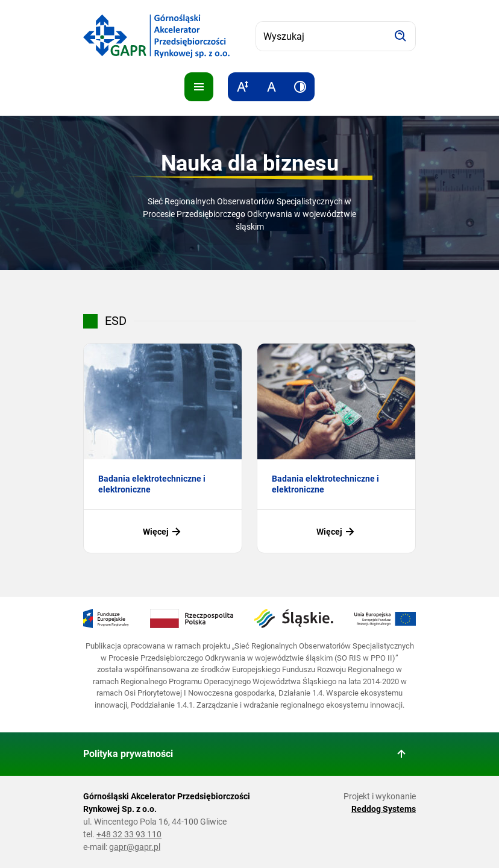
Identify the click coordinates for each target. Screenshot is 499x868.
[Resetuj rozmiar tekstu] (271, 87)
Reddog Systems (384, 809)
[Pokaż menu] (199, 87)
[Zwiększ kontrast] (300, 87)
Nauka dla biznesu (250, 163)
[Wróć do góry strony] (401, 754)
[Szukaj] (401, 36)
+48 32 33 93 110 (129, 834)
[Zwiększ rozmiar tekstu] (242, 87)
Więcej (163, 532)
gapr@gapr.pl (135, 847)
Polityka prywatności (128, 754)
